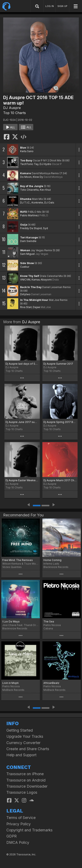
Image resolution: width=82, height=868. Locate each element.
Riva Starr (26, 307)
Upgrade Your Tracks (25, 736)
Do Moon (26, 177)
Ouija (24, 225)
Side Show (27, 263)
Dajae (36, 307)
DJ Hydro (45, 164)
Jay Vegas (42, 254)
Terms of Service (21, 818)
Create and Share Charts (28, 749)
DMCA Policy (18, 842)
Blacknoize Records (56, 567)
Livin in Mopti (10, 683)
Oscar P (57, 164)
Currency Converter (23, 743)
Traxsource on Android (26, 780)
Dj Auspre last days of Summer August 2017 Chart (22, 364)
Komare (26, 173)
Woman (25, 250)
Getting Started (20, 730)
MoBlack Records (13, 690)
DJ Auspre (12, 108)
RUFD (24, 212)
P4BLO (44, 215)
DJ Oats (49, 203)
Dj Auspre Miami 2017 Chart (60, 480)
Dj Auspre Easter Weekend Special (22, 480)
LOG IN (50, 6)
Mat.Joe (46, 307)
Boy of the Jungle (32, 186)
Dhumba (26, 199)
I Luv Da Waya (11, 621)
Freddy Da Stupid (31, 228)
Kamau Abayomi (42, 280)
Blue (23, 148)
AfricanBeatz (51, 683)
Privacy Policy (19, 824)
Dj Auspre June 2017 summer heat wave (22, 422)
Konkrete (37, 203)
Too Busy (26, 160)
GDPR (12, 836)
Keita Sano (27, 151)
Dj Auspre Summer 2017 (58, 364)
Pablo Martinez (29, 215)
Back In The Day (31, 287)
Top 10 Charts (15, 113)
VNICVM (25, 280)
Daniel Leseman (41, 294)
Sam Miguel (27, 254)
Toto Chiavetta (29, 190)
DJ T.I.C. (25, 203)
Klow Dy (38, 177)
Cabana (48, 628)
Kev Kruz (45, 190)
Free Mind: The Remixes (18, 560)
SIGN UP (62, 6)
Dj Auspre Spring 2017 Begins (60, 422)
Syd (45, 228)
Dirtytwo (25, 294)
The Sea (49, 621)
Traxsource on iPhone (25, 774)
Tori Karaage (29, 237)
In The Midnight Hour (34, 300)
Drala (56, 280)
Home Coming (52, 560)
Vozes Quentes (12, 567)
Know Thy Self (30, 276)
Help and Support (21, 755)
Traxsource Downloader (27, 786)
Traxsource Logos (22, 792)
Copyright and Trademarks (29, 830)
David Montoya (53, 177)
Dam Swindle (28, 241)
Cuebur (25, 267)
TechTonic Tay (29, 164)
